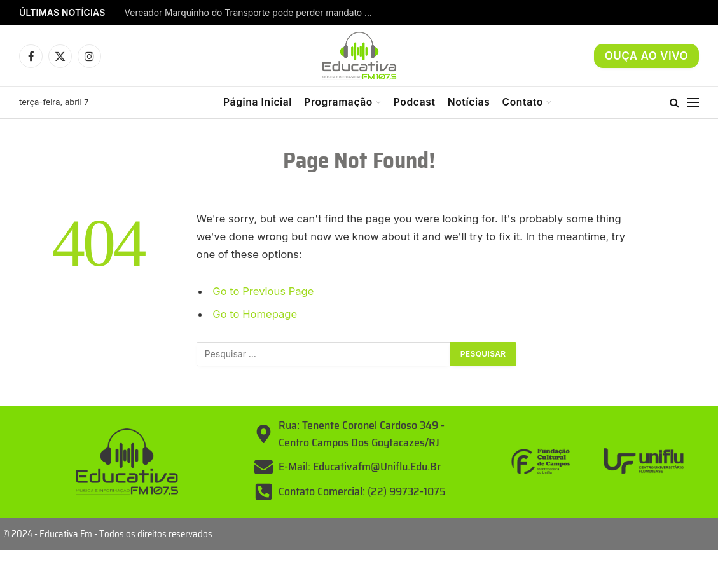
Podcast (415, 102)
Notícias (469, 102)
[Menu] (693, 103)
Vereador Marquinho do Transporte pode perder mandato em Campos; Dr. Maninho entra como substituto (252, 13)
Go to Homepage (255, 314)
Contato (523, 102)
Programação (338, 102)
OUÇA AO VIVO (646, 56)
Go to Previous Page (263, 291)
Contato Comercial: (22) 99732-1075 (362, 491)
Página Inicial (258, 102)
